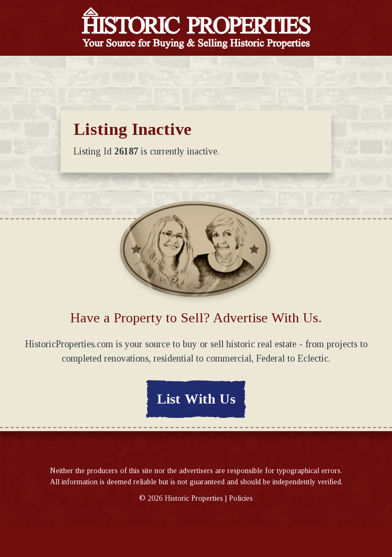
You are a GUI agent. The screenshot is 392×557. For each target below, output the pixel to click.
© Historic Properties (181, 498)
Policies (241, 498)
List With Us (196, 399)
